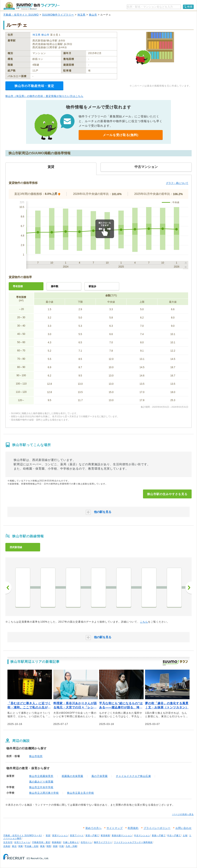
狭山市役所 (36, 756)
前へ (8, 588)
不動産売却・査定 (41, 842)
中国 (61, 846)
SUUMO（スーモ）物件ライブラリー (31, 6)
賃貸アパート (77, 835)
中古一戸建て (174, 835)
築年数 (55, 286)
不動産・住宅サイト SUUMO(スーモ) (23, 835)
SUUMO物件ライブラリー (58, 15)
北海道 (7, 846)
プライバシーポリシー (157, 828)
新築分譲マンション (122, 835)
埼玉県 (81, 15)
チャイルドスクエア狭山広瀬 (133, 776)
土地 (185, 835)
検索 (190, 7)
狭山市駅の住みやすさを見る (167, 494)
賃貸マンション (60, 835)
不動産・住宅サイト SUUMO (21, 15)
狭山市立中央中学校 (41, 787)
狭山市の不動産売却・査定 (34, 86)
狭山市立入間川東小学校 (44, 793)
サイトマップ (115, 828)
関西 (49, 846)
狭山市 (93, 15)
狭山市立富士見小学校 (80, 793)
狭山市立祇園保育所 (41, 776)
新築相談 (56, 842)
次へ (189, 588)
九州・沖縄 (71, 846)
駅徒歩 (92, 286)
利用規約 (133, 828)
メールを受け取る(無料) (121, 135)
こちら (144, 622)
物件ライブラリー (103, 842)
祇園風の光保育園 (72, 776)
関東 (21, 846)
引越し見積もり (71, 842)
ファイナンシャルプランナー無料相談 (133, 842)
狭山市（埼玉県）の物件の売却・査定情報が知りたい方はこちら (44, 96)
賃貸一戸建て (92, 835)
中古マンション (142, 835)
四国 (55, 846)
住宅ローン (86, 842)
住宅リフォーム (22, 842)
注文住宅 (8, 842)
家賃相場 (105, 835)
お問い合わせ (184, 828)
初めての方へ (94, 828)
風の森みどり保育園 (41, 782)
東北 (14, 846)
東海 (42, 846)
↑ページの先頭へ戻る (183, 814)
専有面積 (18, 286)
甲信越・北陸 (31, 846)
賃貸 (48, 835)
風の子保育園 (100, 776)
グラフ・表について (177, 183)
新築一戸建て (159, 835)
